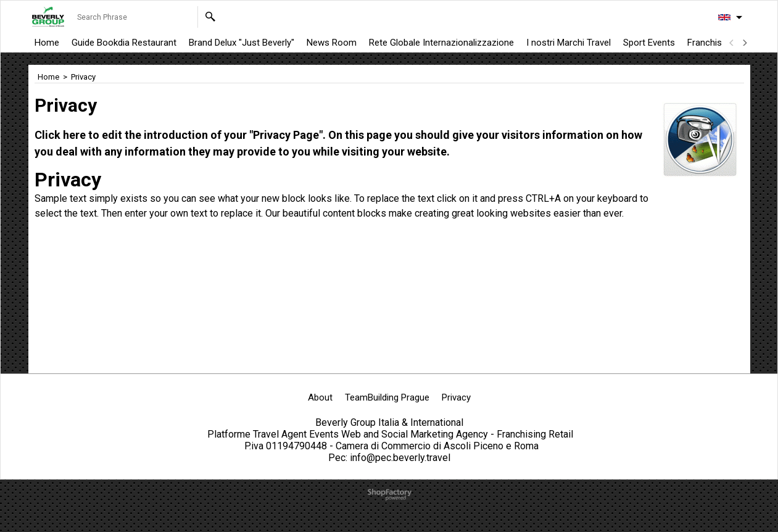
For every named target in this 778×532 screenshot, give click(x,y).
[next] (745, 43)
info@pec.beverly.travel (400, 458)
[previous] (732, 43)
